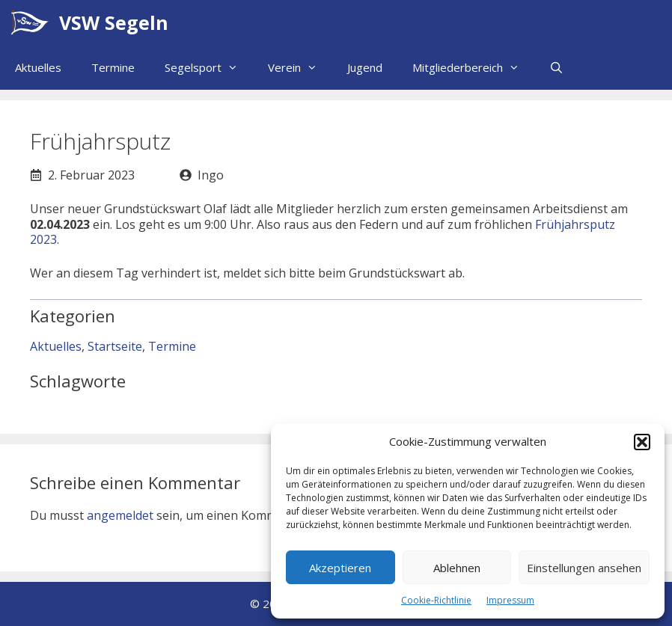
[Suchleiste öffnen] (556, 67)
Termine (113, 67)
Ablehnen (457, 568)
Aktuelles (38, 67)
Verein (300, 67)
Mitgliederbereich (473, 67)
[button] (642, 442)
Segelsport (209, 67)
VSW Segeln (114, 22)
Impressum (510, 600)
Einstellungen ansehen (584, 568)
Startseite (115, 346)
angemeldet (120, 515)
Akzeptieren (340, 568)
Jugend (365, 67)
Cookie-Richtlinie (436, 600)
